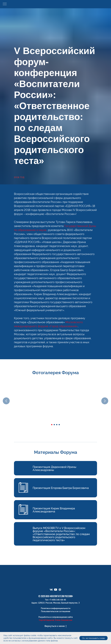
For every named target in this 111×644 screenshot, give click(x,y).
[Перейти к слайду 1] (52, 425)
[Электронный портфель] (60, 590)
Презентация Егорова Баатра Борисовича (61, 488)
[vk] (51, 590)
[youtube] (56, 590)
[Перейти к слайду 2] (54, 425)
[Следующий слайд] (105, 401)
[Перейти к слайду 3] (57, 425)
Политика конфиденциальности (56, 608)
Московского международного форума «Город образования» (48, 324)
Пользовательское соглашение (56, 611)
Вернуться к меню (56, 626)
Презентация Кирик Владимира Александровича (54, 510)
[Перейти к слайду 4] (59, 425)
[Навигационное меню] (5, 4)
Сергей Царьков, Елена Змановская (56, 620)
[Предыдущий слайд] (6, 401)
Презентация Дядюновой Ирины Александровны (54, 468)
